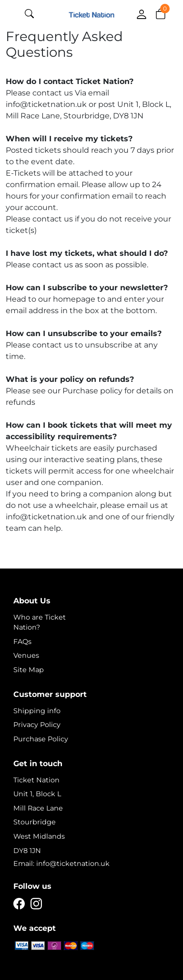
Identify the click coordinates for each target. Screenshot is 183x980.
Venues (26, 655)
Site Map (29, 670)
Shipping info (37, 711)
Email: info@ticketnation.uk (61, 864)
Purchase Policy (41, 739)
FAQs (22, 642)
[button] (161, 13)
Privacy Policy (37, 725)
